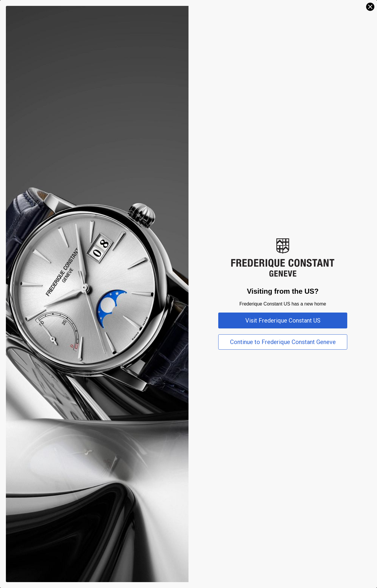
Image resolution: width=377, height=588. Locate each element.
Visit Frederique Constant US (283, 320)
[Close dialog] (370, 7)
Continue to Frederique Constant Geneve (283, 342)
